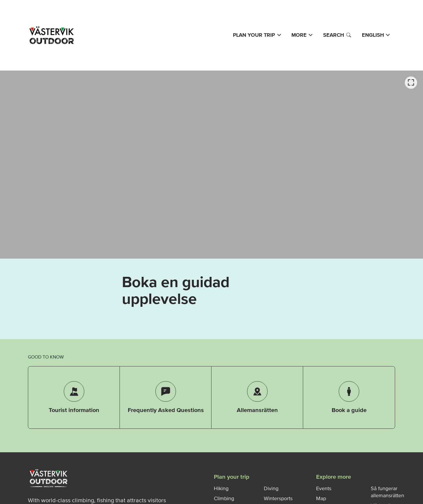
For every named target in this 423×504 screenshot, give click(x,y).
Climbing (224, 498)
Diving (271, 488)
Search (337, 35)
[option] (211, 165)
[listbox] (211, 165)
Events (324, 488)
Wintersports (278, 498)
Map (321, 498)
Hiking (221, 488)
